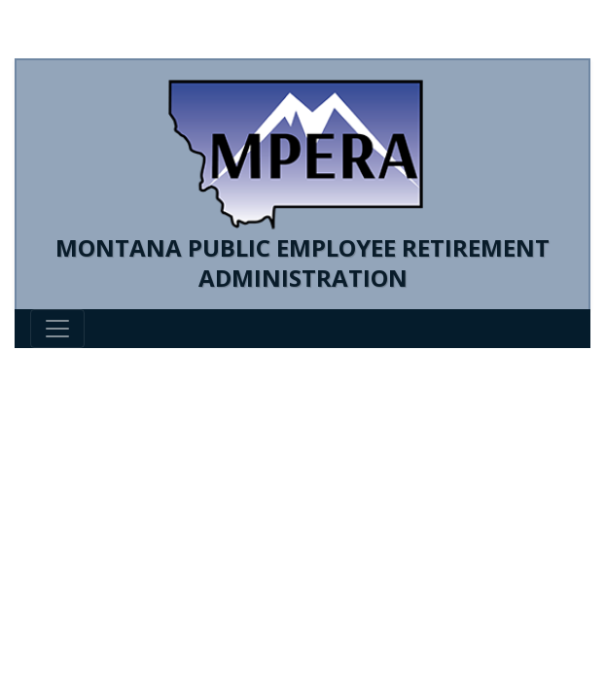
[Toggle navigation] (57, 329)
